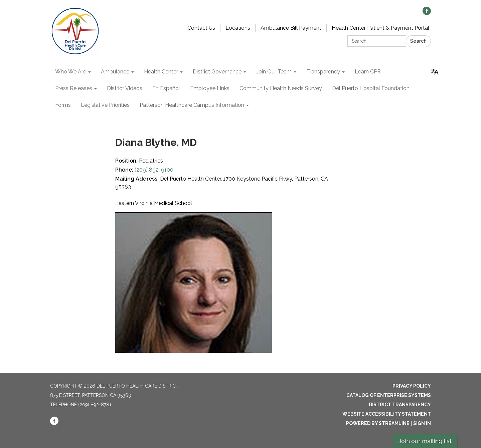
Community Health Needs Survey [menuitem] (281, 88)
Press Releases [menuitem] (74, 88)
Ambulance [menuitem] (115, 72)
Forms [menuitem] (63, 105)
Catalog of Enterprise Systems (389, 395)
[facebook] (427, 13)
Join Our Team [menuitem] (274, 72)
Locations (238, 28)
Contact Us (201, 28)
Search (418, 41)
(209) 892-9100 (154, 170)
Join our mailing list (425, 441)
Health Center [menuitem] (161, 72)
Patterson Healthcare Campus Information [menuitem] (192, 105)
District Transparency (400, 405)
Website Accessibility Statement (387, 414)
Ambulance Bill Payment (291, 28)
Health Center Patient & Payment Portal (380, 28)
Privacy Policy (412, 386)
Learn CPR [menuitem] (368, 72)
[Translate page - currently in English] (435, 72)
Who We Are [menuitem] (71, 72)
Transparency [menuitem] (323, 72)
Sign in (422, 423)
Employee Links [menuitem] (210, 88)
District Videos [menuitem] (125, 88)
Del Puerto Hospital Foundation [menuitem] (371, 88)
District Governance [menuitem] (217, 72)
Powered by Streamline (378, 423)
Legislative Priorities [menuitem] (105, 105)
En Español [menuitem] (166, 88)
